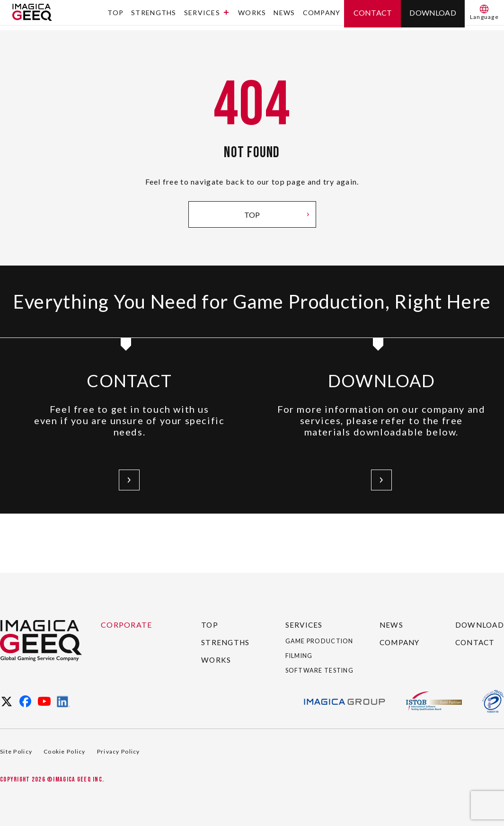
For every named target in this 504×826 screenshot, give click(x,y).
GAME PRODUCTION (313, 629)
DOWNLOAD (479, 608)
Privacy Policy (119, 751)
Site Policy (16, 751)
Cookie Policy (65, 751)
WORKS (252, 15)
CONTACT (474, 626)
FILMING (303, 647)
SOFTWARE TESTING (308, 666)
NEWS (284, 15)
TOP (115, 15)
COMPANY (322, 15)
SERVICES (206, 15)
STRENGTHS (154, 15)
